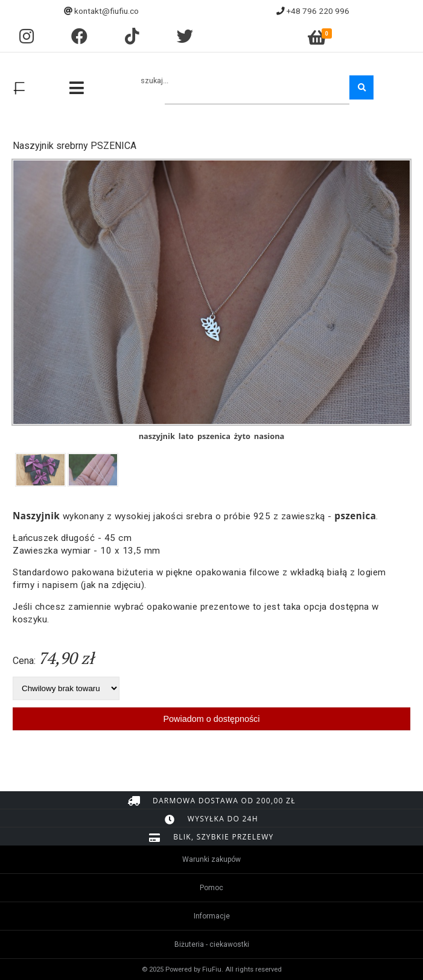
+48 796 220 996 (318, 11)
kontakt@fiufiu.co (107, 11)
